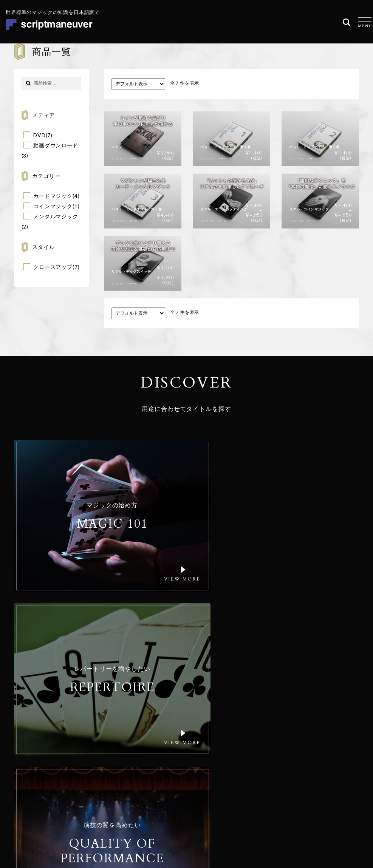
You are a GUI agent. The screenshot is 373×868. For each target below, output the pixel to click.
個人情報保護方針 (281, 816)
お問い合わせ (167, 787)
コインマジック (53, 206)
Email (216, 736)
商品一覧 (161, 726)
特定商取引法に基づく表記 (330, 816)
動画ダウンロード (56, 145)
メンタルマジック (56, 216)
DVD (39, 135)
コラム (159, 775)
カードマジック (53, 196)
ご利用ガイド (167, 762)
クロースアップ (53, 267)
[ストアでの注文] (138, 84)
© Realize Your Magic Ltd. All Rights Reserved (310, 793)
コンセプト (164, 738)
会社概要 (161, 750)
